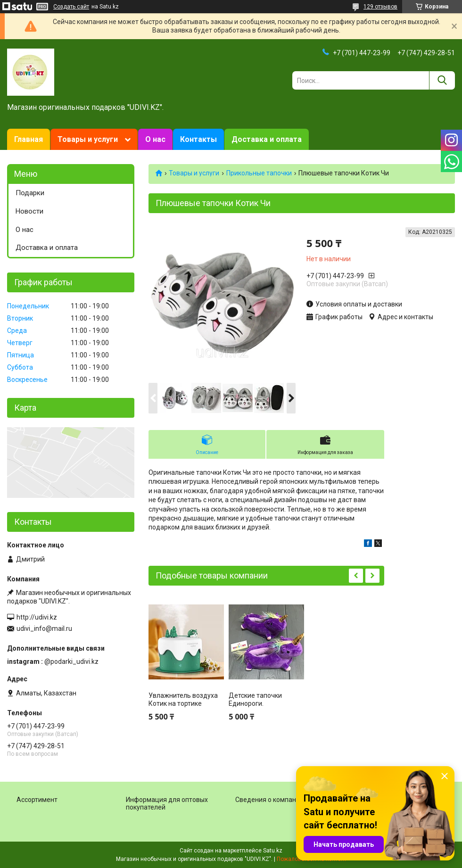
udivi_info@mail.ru (44, 628)
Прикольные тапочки (259, 173)
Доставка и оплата (267, 139)
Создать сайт (71, 7)
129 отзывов (380, 7)
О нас (155, 139)
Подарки (30, 193)
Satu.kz (273, 851)
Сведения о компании (269, 800)
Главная (29, 139)
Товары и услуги (88, 139)
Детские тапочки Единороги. (255, 700)
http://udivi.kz (37, 617)
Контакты (198, 139)
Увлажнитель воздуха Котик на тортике (183, 700)
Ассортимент (37, 800)
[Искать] (442, 80)
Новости (29, 211)
